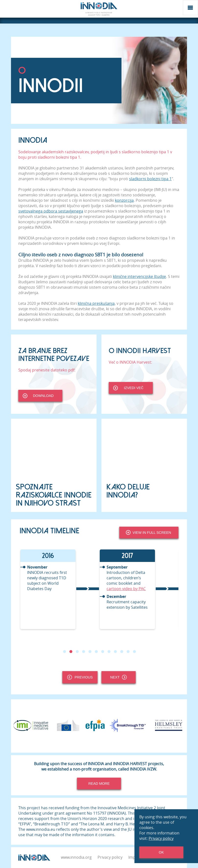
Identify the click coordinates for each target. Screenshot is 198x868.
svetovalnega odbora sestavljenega (51, 211)
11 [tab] (128, 652)
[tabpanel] (59, 589)
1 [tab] (65, 652)
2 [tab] (71, 652)
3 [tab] (77, 652)
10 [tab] (122, 652)
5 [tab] (90, 652)
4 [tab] (84, 652)
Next (119, 677)
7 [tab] (103, 652)
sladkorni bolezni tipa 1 (150, 179)
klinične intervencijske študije (139, 276)
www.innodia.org (76, 857)
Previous (80, 677)
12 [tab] (134, 652)
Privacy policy (110, 857)
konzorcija (124, 200)
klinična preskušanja (96, 303)
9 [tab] (115, 652)
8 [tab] (109, 652)
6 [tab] (96, 652)
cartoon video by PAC (126, 589)
